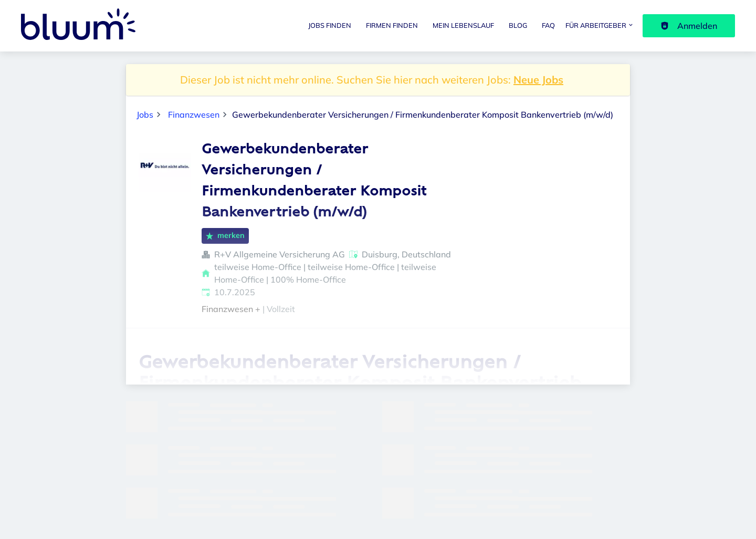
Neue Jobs (538, 80)
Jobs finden (330, 25)
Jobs (145, 115)
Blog (518, 25)
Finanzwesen (194, 115)
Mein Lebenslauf (463, 25)
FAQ (548, 25)
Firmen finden (392, 25)
